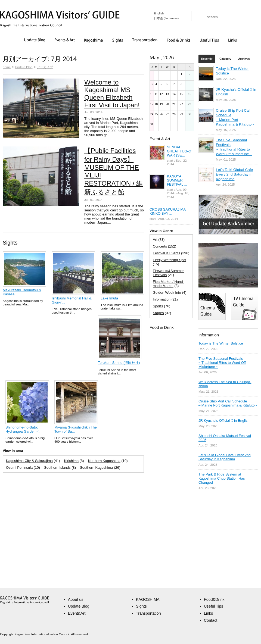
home (7, 67)
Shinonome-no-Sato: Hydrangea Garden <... (24, 429)
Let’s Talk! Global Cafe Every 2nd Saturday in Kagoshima (234, 174)
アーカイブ (45, 67)
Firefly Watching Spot (170, 260)
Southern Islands (57, 468)
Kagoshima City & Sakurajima (29, 461)
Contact (211, 620)
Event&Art (77, 613)
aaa (24, 600)
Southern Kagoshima (96, 468)
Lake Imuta (109, 298)
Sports (158, 306)
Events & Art (65, 40)
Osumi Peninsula (19, 468)
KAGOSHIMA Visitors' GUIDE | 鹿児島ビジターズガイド (60, 16)
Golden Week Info (167, 293)
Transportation (145, 40)
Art (155, 240)
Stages (158, 313)
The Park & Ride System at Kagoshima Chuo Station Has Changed (222, 478)
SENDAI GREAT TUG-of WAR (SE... (179, 151)
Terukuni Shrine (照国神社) (119, 363)
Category (225, 59)
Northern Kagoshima (104, 461)
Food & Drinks (179, 40)
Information (162, 299)
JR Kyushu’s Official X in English (224, 421)
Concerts (160, 246)
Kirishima (71, 461)
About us (76, 599)
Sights (117, 40)
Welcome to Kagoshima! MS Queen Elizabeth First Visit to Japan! (112, 94)
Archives (244, 59)
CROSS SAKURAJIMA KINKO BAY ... (168, 211)
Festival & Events (166, 253)
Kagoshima (94, 40)
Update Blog (35, 40)
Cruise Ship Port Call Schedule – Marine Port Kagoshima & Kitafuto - (228, 403)
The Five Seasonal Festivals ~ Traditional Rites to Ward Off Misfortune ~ (222, 363)
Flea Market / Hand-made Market (168, 284)
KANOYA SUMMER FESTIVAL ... (177, 180)
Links (233, 40)
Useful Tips (209, 40)
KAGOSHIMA (148, 599)
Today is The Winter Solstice (221, 343)
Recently (207, 59)
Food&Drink (214, 599)
